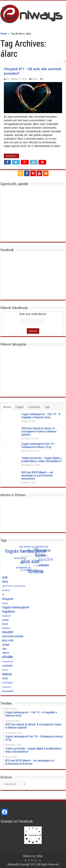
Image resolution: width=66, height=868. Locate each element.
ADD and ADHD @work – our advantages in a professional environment (37, 475)
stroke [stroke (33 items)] (7, 657)
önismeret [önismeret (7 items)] (6, 687)
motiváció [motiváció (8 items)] (6, 628)
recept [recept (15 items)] (6, 645)
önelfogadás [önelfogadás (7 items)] (7, 683)
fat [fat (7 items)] (3, 595)
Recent (7, 407)
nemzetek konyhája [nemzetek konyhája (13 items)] (13, 636)
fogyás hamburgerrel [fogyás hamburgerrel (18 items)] (16, 607)
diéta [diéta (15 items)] (5, 582)
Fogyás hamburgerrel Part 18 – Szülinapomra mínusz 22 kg (39, 445)
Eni (8, 79)
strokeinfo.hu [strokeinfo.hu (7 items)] (8, 662)
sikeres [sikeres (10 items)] (6, 653)
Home (4, 34)
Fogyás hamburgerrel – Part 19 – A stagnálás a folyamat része (41, 416)
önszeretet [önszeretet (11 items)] (8, 691)
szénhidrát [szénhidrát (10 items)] (7, 666)
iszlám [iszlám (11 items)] (5, 620)
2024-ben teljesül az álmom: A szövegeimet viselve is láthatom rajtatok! (39, 431)
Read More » (11, 156)
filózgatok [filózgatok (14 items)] (8, 599)
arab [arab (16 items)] (5, 577)
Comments (34, 407)
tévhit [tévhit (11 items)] (5, 678)
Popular (20, 407)
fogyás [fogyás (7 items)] (5, 603)
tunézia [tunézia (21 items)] (7, 674)
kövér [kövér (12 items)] (5, 624)
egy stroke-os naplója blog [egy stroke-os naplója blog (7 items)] (14, 586)
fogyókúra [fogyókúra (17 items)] (8, 612)
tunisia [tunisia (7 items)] (5, 670)
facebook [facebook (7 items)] (6, 590)
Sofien (39, 856)
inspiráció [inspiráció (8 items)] (6, 616)
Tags (47, 407)
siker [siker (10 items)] (4, 649)
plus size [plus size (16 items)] (8, 640)
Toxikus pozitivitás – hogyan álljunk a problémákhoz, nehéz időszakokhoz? (42, 460)
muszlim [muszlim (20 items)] (8, 632)
